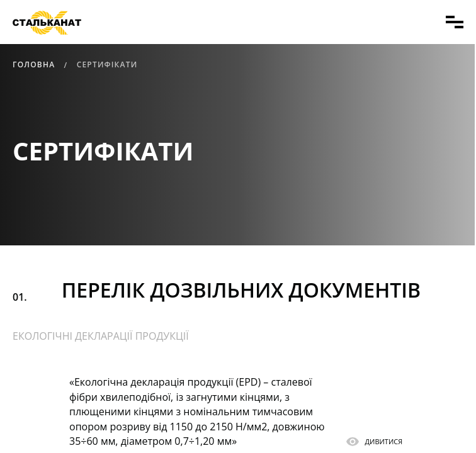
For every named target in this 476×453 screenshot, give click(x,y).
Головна (34, 64)
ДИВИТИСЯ (384, 443)
